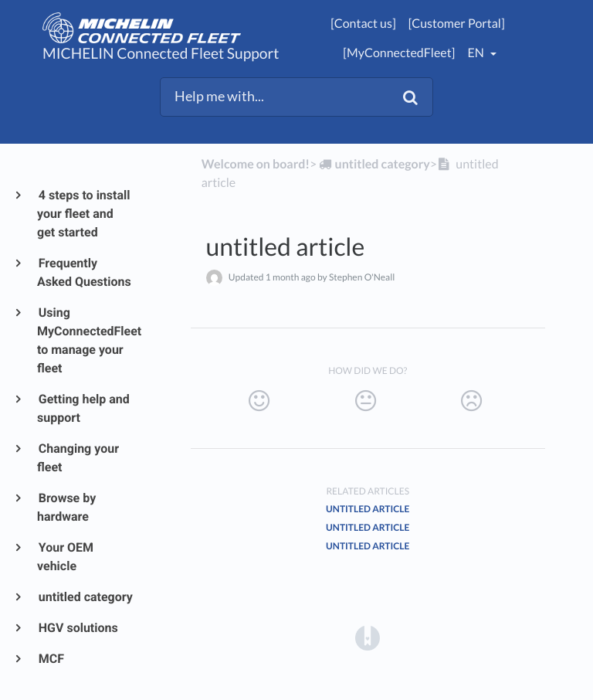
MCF (51, 659)
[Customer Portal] (457, 24)
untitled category (85, 597)
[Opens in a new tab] (368, 637)
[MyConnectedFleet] (399, 53)
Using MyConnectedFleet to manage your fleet (85, 340)
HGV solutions (78, 628)
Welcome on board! (256, 164)
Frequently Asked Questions (84, 272)
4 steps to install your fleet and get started (84, 214)
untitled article (368, 509)
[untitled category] (373, 164)
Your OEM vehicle (65, 557)
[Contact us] (363, 24)
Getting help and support (83, 408)
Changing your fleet (78, 458)
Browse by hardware (66, 507)
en (476, 53)
